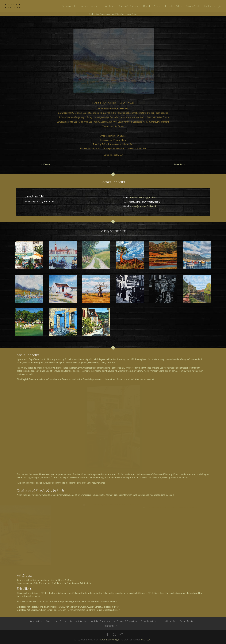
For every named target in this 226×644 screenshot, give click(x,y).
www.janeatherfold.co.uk (144, 206)
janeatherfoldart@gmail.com (143, 197)
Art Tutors (110, 6)
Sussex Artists (193, 6)
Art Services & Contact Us (125, 621)
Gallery (49, 621)
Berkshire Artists (152, 6)
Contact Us (210, 6)
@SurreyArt (146, 640)
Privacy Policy (111, 626)
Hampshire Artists (173, 6)
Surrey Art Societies (129, 6)
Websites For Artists (100, 621)
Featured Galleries (89, 6)
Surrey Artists (69, 6)
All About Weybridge (109, 640)
